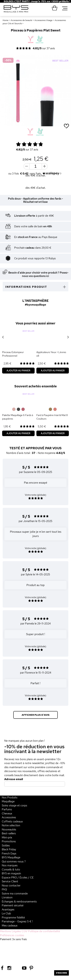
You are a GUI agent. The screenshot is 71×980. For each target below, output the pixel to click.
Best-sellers (9, 833)
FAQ (4, 889)
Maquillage (8, 801)
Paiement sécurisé (13, 905)
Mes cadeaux (10, 926)
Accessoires (9, 817)
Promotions (9, 841)
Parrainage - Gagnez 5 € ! (17, 921)
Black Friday (9, 849)
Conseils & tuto (11, 870)
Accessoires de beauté (21, 20)
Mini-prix (7, 838)
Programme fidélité (13, 918)
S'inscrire (62, 973)
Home (6, 20)
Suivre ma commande (15, 894)
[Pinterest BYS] (31, 968)
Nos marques (10, 865)
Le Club (6, 913)
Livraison (7, 897)
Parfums (7, 809)
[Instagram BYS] (9, 968)
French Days (9, 854)
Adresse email (14, 779)
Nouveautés (9, 830)
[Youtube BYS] (24, 968)
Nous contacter (11, 886)
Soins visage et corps (14, 806)
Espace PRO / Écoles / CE (18, 878)
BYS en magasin (11, 873)
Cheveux (7, 814)
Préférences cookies (12, 935)
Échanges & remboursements (19, 902)
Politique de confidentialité (44, 931)
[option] (35, 91)
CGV (24, 931)
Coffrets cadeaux (12, 822)
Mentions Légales (10, 931)
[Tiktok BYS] (17, 968)
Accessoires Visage (43, 20)
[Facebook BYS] (2, 968)
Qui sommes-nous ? (14, 862)
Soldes (6, 846)
